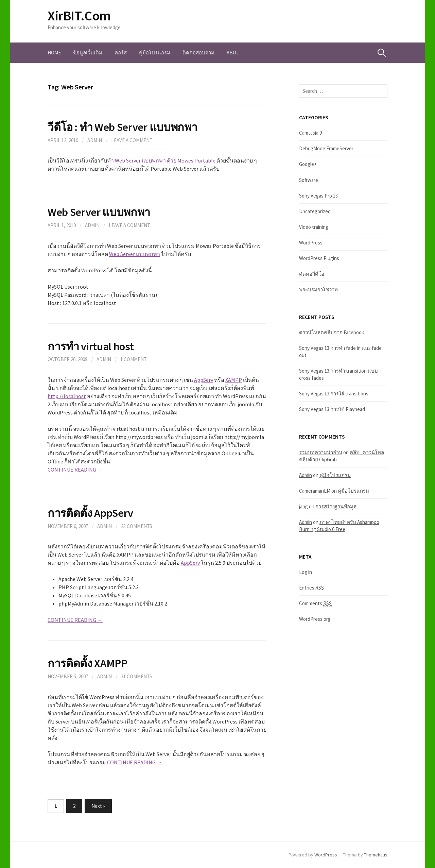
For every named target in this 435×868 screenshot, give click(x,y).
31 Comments (137, 676)
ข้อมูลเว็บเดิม (88, 53)
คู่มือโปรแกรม (155, 53)
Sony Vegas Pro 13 (318, 196)
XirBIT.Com (79, 16)
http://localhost (67, 396)
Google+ (308, 164)
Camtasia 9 (310, 133)
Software (309, 180)
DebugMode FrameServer (326, 148)
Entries (311, 588)
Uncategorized (315, 211)
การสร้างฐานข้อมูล (336, 506)
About (235, 53)
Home (54, 53)
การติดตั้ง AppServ (90, 513)
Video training (314, 227)
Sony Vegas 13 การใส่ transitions (334, 394)
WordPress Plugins (319, 258)
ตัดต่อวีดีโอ (312, 274)
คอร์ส (121, 53)
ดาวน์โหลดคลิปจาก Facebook (332, 332)
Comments (315, 603)
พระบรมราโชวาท (318, 290)
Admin (95, 140)
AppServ (204, 380)
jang (303, 506)
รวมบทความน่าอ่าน (321, 452)
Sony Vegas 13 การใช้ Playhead (332, 409)
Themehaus (376, 855)
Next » (98, 806)
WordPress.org (315, 619)
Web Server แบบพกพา (99, 212)
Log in (306, 572)
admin (105, 526)
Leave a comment (132, 140)
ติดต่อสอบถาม (198, 53)
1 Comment (134, 359)
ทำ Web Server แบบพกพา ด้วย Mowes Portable (161, 160)
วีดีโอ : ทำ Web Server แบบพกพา (122, 127)
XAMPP (234, 380)
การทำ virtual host (91, 346)
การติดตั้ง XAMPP (88, 663)
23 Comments (137, 526)
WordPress (311, 243)
